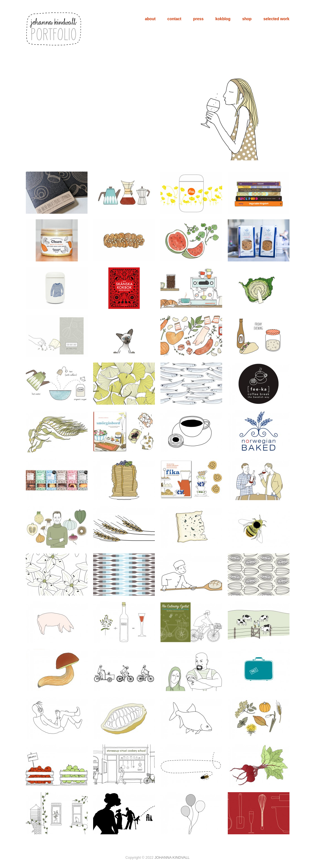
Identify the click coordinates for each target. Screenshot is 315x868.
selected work (276, 19)
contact (174, 19)
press (198, 19)
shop (247, 19)
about (150, 19)
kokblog (223, 19)
